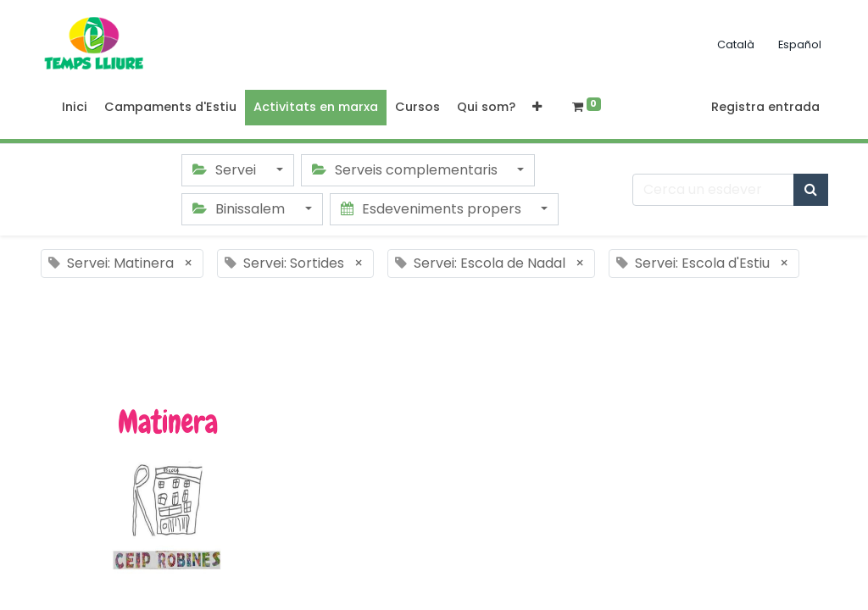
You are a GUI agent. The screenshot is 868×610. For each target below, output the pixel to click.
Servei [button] (226, 170)
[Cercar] (811, 190)
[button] (537, 108)
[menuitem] (75, 108)
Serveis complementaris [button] (406, 170)
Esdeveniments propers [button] (433, 209)
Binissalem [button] (240, 209)
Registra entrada (765, 107)
